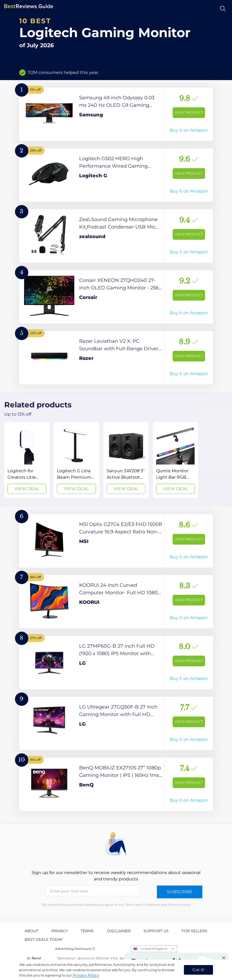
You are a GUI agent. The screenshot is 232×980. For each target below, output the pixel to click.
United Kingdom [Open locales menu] (154, 949)
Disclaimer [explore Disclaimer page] (119, 931)
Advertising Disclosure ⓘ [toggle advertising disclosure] (75, 949)
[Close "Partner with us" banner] (224, 958)
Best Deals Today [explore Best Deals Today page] (44, 939)
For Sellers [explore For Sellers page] (194, 931)
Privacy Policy (86, 975)
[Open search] (223, 9)
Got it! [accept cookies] (198, 970)
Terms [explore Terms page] (87, 931)
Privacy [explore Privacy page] (60, 931)
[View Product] (116, 114)
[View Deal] (27, 460)
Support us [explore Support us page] (156, 931)
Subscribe (180, 892)
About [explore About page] (32, 931)
